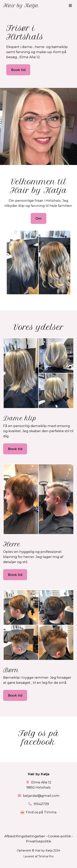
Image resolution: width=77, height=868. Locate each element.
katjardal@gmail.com (41, 796)
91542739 (41, 804)
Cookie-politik (59, 836)
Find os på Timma (41, 812)
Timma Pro (46, 856)
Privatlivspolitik (39, 841)
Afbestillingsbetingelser (25, 836)
